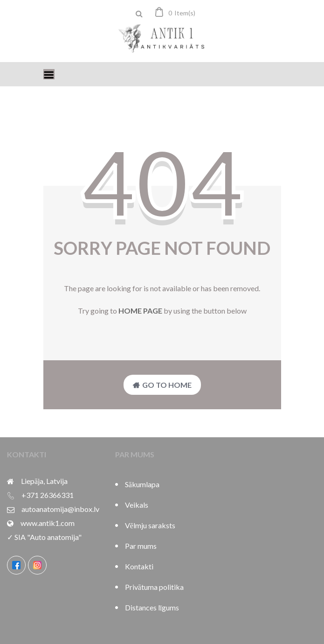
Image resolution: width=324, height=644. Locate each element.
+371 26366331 (48, 495)
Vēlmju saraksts (150, 525)
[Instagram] (37, 565)
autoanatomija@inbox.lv (60, 509)
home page (140, 311)
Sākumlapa (142, 484)
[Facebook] (16, 565)
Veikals (137, 505)
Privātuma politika (154, 587)
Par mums (141, 546)
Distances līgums (152, 607)
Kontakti (139, 566)
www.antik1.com (48, 523)
